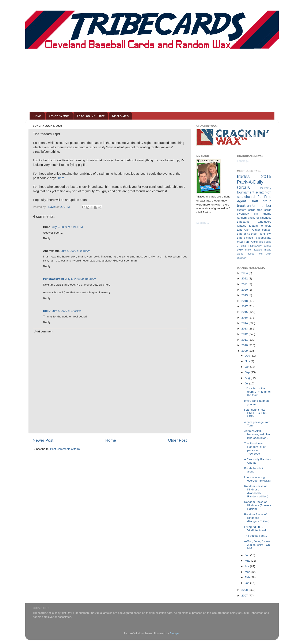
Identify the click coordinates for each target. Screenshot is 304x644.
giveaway (243, 214)
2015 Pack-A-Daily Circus (254, 182)
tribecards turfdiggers (254, 222)
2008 (245, 590)
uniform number (259, 206)
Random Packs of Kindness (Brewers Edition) (258, 505)
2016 (245, 312)
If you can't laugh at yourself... (256, 402)
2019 (245, 295)
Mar (248, 572)
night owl (265, 234)
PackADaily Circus (260, 246)
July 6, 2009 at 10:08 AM (81, 279)
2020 (245, 290)
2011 (245, 340)
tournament (246, 192)
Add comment (44, 332)
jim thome (263, 214)
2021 (245, 284)
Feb (248, 577)
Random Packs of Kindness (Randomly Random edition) (256, 491)
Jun (248, 555)
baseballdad (264, 238)
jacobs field (255, 254)
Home (38, 116)
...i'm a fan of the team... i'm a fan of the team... (257, 392)
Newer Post (43, 440)
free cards (264, 210)
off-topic (266, 226)
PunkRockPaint (54, 279)
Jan (248, 583)
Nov (248, 361)
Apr (248, 566)
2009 (245, 351)
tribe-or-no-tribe (247, 234)
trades (243, 176)
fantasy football (248, 226)
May (248, 561)
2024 (245, 273)
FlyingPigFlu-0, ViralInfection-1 (255, 529)
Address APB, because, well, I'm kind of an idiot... (257, 434)
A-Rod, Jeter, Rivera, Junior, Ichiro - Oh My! (257, 545)
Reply (47, 238)
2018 (245, 301)
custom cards (246, 210)
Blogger (175, 633)
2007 (245, 596)
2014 (245, 323)
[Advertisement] (152, 80)
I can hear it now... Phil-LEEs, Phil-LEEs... (256, 413)
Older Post (177, 440)
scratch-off (263, 192)
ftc (259, 197)
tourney (266, 188)
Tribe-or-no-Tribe (91, 116)
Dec (248, 356)
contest (267, 230)
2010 (245, 345)
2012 (245, 334)
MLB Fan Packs (247, 242)
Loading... (203, 223)
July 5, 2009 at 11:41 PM (67, 227)
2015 (245, 318)
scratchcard (246, 197)
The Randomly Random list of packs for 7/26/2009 (255, 449)
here (61, 178)
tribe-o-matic (245, 238)
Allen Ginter (252, 230)
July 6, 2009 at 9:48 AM (75, 251)
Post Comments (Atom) (65, 449)
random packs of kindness (254, 218)
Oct (248, 367)
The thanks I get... (255, 536)
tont (240, 230)
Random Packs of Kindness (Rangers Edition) (257, 518)
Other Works (59, 116)
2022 (245, 278)
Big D (47, 311)
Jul (247, 383)
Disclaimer (120, 116)
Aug (248, 378)
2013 (245, 329)
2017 (245, 306)
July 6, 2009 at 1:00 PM (66, 311)
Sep (248, 372)
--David (51, 207)
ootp (243, 246)
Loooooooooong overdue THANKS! (257, 479)
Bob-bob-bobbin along (254, 470)
